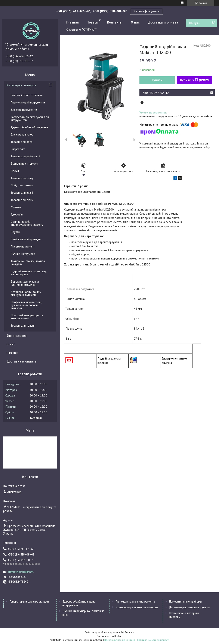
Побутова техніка (22, 185)
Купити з (194, 80)
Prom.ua (129, 632)
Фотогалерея (16, 336)
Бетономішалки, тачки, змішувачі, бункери (26, 293)
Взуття (15, 232)
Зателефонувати (146, 11)
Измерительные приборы (185, 602)
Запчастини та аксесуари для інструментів (30, 119)
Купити (157, 80)
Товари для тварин (23, 326)
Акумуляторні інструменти (28, 102)
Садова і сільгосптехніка (27, 95)
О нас (135, 22)
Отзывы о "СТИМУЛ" (81, 29)
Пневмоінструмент (23, 247)
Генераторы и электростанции (29, 602)
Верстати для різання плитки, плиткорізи (25, 283)
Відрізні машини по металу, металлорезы (29, 273)
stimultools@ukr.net (21, 572)
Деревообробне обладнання (29, 127)
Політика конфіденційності (153, 640)
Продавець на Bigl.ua (110, 636)
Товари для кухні (22, 193)
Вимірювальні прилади (26, 239)
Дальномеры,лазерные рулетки (190, 607)
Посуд (15, 171)
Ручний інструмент (23, 254)
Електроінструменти (24, 110)
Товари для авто (22, 142)
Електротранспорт (23, 135)
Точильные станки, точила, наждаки (28, 263)
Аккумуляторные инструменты (136, 602)
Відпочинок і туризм (24, 164)
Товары (93, 22)
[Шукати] (213, 23)
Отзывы (12, 353)
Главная (73, 22)
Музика (16, 207)
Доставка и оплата (163, 22)
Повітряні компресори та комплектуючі (27, 317)
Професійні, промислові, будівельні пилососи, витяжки (26, 305)
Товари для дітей (22, 200)
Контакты (115, 22)
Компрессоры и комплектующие (137, 607)
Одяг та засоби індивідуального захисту (27, 223)
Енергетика (18, 149)
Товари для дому (22, 178)
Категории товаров (21, 85)
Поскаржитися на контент (120, 640)
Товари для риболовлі (25, 156)
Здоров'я (17, 214)
